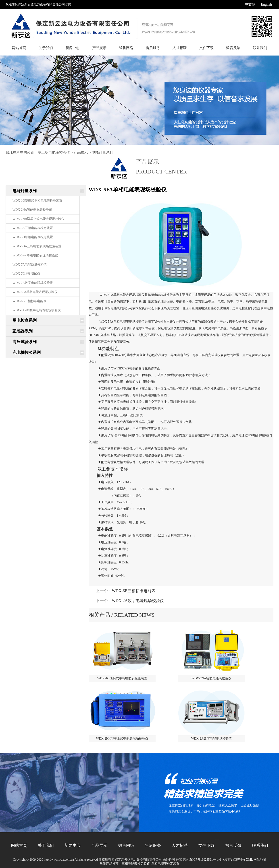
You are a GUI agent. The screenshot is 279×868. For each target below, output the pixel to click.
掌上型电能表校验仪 (54, 152)
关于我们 (46, 48)
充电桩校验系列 (27, 353)
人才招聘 (180, 48)
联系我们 (260, 48)
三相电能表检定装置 (136, 864)
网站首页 (19, 48)
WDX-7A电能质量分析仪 (30, 265)
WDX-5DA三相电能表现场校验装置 (37, 246)
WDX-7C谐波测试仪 (26, 274)
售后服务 (153, 48)
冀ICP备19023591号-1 (204, 860)
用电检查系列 (25, 320)
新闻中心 (73, 48)
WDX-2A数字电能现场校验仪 (33, 283)
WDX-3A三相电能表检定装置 (33, 228)
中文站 (250, 4)
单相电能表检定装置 (165, 864)
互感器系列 (23, 331)
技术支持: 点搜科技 (232, 860)
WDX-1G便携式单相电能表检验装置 (37, 201)
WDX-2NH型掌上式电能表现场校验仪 (39, 219)
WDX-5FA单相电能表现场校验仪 (35, 292)
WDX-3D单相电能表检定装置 (33, 237)
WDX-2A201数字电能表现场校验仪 (37, 310)
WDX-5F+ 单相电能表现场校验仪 (35, 255)
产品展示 (99, 48)
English (266, 4)
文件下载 (206, 48)
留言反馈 (233, 48)
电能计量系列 (102, 152)
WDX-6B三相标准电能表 (29, 301)
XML (249, 860)
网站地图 (260, 860)
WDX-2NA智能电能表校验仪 (32, 210)
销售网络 (126, 48)
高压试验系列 (25, 342)
